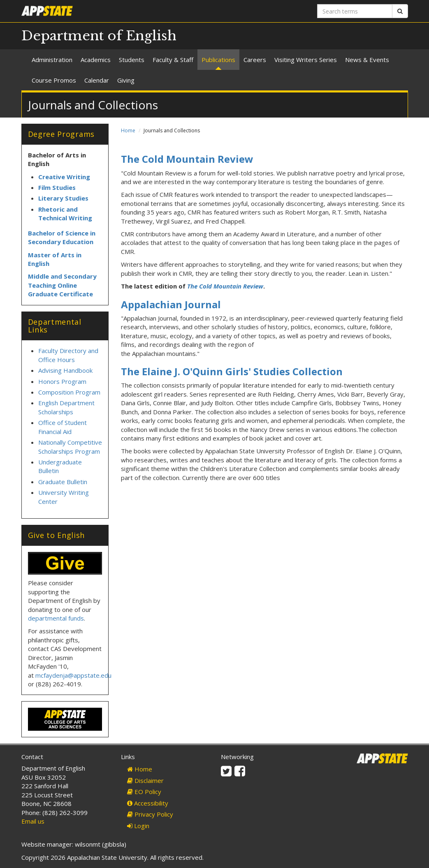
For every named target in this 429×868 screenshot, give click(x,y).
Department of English (99, 36)
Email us (33, 821)
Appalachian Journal (171, 304)
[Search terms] (355, 11)
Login (138, 826)
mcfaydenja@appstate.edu (73, 675)
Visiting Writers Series (306, 60)
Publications (218, 60)
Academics (96, 60)
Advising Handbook (65, 370)
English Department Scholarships (66, 407)
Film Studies (57, 187)
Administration (52, 60)
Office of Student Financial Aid (63, 427)
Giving (126, 80)
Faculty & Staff (173, 60)
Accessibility (148, 803)
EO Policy (144, 792)
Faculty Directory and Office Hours (68, 355)
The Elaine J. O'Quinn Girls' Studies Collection (232, 371)
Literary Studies (63, 198)
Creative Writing (64, 177)
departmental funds (56, 618)
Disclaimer (145, 780)
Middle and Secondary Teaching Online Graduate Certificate (62, 285)
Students (132, 60)
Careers (255, 60)
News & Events (367, 60)
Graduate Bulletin (63, 482)
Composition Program (69, 392)
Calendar (97, 80)
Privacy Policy (150, 814)
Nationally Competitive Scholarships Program (70, 447)
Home (128, 130)
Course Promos (54, 80)
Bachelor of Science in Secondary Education (62, 237)
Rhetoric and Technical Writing (65, 214)
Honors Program (62, 381)
